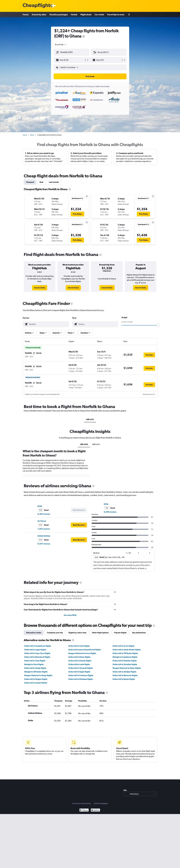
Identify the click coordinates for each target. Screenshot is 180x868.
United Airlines (44, 536)
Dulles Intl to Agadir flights (36, 683)
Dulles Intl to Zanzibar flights (125, 664)
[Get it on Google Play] (84, 810)
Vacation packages (59, 14)
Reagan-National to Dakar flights (127, 668)
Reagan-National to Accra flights (82, 653)
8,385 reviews (44, 514)
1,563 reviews (44, 529)
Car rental (99, 14)
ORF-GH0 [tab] (84, 444)
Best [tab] (41, 182)
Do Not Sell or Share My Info (81, 803)
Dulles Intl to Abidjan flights (124, 672)
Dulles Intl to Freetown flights (81, 675)
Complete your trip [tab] (55, 633)
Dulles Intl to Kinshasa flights (81, 679)
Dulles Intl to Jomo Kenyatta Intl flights (85, 650)
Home (26, 14)
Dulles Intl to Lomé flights (79, 664)
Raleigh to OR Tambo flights (36, 672)
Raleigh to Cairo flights (34, 664)
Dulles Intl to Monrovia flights (125, 675)
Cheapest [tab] (30, 182)
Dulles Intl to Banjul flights (124, 679)
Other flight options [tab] (100, 633)
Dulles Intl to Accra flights (123, 646)
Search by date (39, 14)
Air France (42, 521)
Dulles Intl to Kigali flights (79, 672)
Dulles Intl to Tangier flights (36, 679)
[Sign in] (129, 15)
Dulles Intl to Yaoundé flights (81, 668)
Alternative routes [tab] (34, 633)
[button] (70, 60)
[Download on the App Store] (95, 810)
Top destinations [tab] (139, 633)
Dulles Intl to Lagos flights (35, 650)
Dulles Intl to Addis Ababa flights (127, 650)
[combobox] (61, 44)
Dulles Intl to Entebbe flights (125, 661)
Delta (40, 506)
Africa (32, 135)
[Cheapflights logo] (38, 6)
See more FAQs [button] (70, 615)
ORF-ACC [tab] (90, 419)
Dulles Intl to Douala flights (80, 661)
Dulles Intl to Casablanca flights (38, 646)
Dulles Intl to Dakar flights (79, 657)
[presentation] (84, 36)
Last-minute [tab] (54, 182)
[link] (40, 288)
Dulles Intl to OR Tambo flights (125, 653)
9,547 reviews (44, 544)
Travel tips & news (116, 14)
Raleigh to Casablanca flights (125, 657)
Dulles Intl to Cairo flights (79, 646)
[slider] (158, 325)
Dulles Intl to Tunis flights (35, 661)
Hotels (74, 14)
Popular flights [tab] (120, 633)
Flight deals (86, 14)
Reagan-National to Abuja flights (38, 675)
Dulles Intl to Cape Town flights (37, 653)
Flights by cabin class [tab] (77, 633)
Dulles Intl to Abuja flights (35, 668)
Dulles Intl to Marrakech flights (37, 657)
